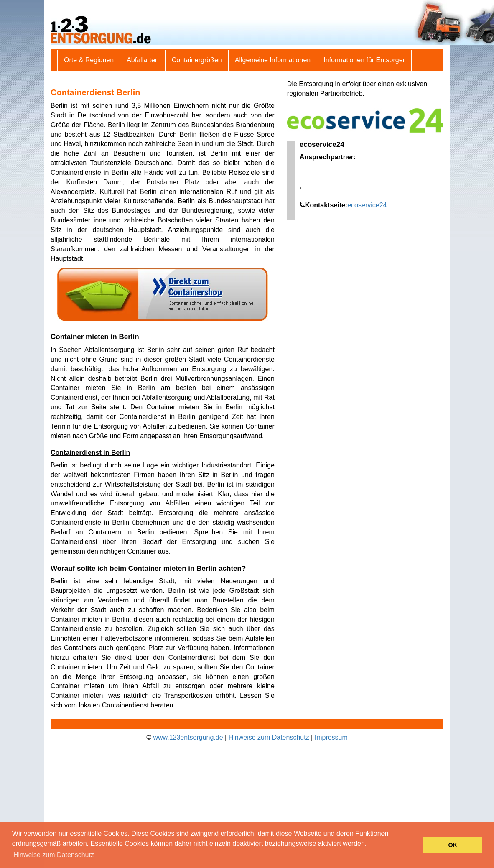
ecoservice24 (367, 205)
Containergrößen (197, 60)
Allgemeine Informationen (273, 60)
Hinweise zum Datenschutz (269, 737)
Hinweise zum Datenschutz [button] (54, 855)
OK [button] (453, 845)
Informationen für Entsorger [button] (364, 60)
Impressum (331, 737)
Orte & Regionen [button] (89, 60)
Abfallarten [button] (143, 60)
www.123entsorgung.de (188, 737)
